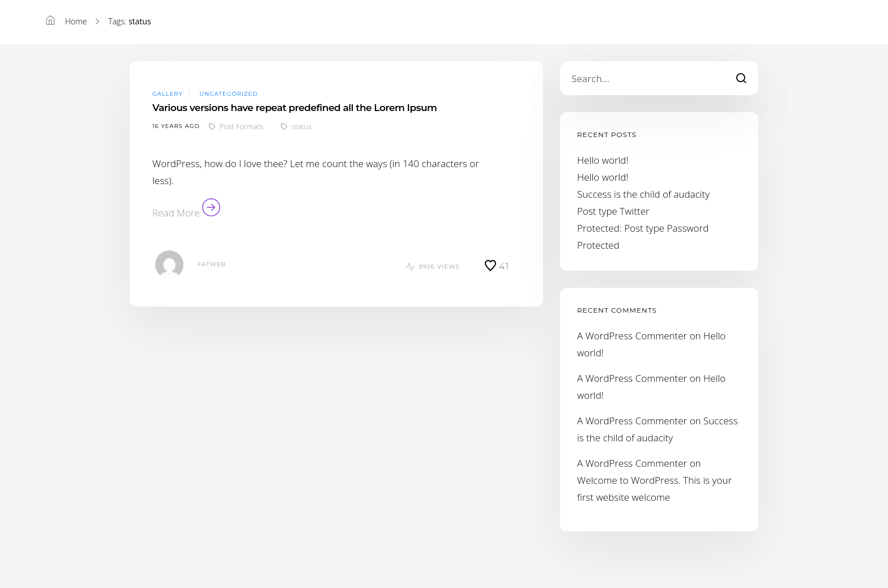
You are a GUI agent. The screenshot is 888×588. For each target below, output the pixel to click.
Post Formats (242, 126)
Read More (186, 213)
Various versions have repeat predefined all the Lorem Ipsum (294, 108)
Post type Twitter (613, 211)
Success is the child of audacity (643, 194)
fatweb (212, 264)
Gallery (168, 94)
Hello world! (603, 160)
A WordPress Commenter (632, 336)
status (302, 126)
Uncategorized (229, 94)
